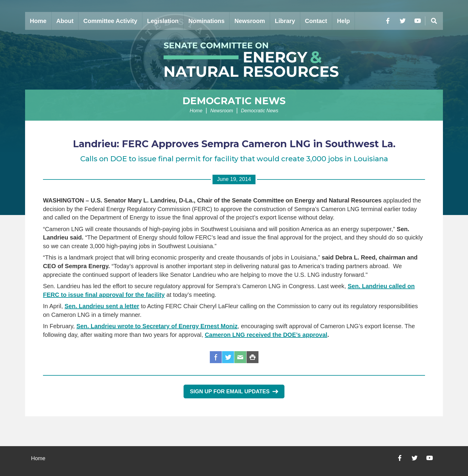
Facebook (216, 357)
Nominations (206, 21)
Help (343, 21)
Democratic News (234, 101)
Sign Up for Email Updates (234, 391)
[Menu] (434, 21)
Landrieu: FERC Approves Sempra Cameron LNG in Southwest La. (234, 144)
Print (253, 357)
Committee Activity (110, 21)
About (65, 21)
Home (38, 21)
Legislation (163, 21)
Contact (316, 21)
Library (285, 21)
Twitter (228, 357)
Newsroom (250, 21)
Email (240, 357)
